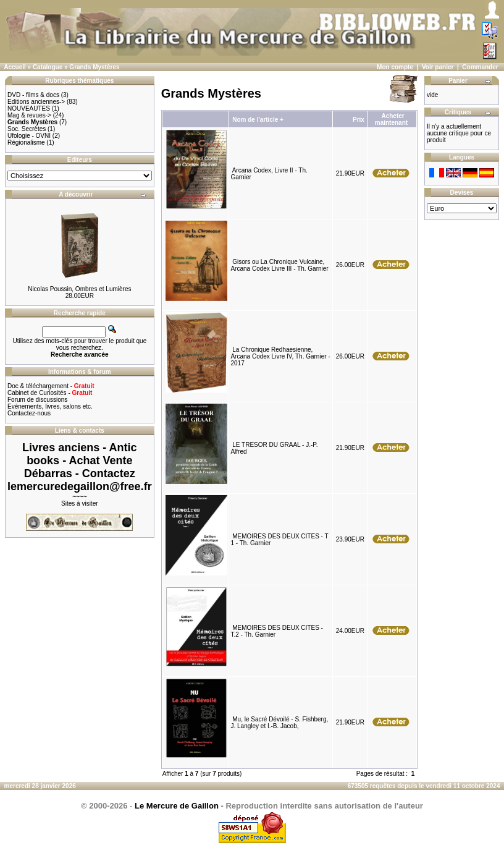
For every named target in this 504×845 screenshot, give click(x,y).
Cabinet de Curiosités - (50, 393)
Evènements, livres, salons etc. (50, 406)
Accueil (15, 67)
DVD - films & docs (33, 95)
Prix (359, 120)
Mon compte (395, 67)
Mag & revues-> (29, 115)
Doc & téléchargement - (51, 386)
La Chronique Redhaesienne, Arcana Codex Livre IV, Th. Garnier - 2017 (280, 356)
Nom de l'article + (258, 120)
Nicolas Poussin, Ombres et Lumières (79, 289)
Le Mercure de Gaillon (177, 806)
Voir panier (438, 67)
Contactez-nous (29, 413)
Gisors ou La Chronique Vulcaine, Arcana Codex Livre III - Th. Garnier (279, 265)
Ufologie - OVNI (29, 136)
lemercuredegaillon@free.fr (80, 486)
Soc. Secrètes (27, 129)
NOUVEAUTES (29, 108)
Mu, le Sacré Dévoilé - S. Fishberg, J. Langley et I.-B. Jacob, (279, 723)
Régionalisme (26, 142)
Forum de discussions (37, 400)
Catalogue (48, 67)
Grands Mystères (94, 67)
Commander (480, 67)
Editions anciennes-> (36, 102)
